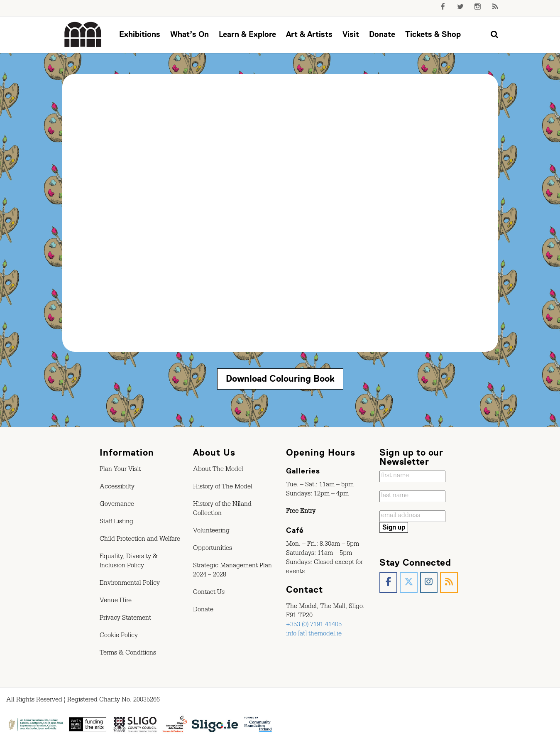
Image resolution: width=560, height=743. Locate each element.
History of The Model (223, 488)
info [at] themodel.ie (314, 635)
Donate (382, 34)
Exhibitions (140, 34)
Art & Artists (309, 34)
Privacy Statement (125, 619)
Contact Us (209, 593)
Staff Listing (116, 522)
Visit (351, 34)
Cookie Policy (119, 636)
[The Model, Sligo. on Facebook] (388, 583)
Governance (117, 505)
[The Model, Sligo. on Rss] (449, 583)
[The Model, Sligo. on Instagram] (429, 583)
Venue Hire (116, 601)
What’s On (190, 34)
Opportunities (213, 549)
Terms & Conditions (128, 654)
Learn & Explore (247, 34)
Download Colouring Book (280, 379)
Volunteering (211, 532)
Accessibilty (117, 488)
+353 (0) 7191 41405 (314, 625)
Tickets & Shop (433, 34)
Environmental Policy (130, 584)
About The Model (218, 470)
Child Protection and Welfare (140, 540)
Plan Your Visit (120, 470)
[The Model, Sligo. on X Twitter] (409, 583)
